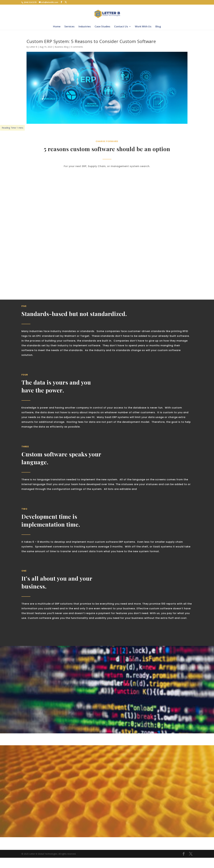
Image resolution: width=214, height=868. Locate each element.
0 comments (77, 47)
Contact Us (121, 26)
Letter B (33, 47)
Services (69, 26)
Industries (85, 26)
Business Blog (62, 47)
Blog (158, 26)
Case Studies (102, 26)
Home (57, 26)
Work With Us (143, 26)
